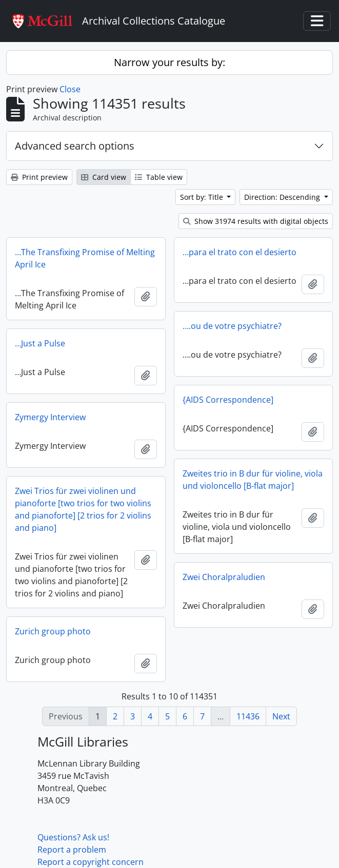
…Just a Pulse (40, 343)
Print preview (39, 177)
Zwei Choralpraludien (224, 577)
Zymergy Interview (50, 417)
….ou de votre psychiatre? (232, 326)
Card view (104, 177)
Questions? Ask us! (73, 837)
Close (70, 89)
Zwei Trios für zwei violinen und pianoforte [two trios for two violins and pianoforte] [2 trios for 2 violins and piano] (83, 509)
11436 (248, 716)
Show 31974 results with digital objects (256, 221)
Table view (159, 177)
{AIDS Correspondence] (228, 400)
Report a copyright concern (91, 862)
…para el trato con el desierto (240, 252)
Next (281, 716)
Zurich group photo (53, 631)
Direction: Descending (283, 197)
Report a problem (72, 850)
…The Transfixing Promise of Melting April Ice (85, 258)
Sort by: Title (203, 197)
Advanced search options (75, 146)
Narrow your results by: (169, 62)
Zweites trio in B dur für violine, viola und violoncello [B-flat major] (253, 480)
